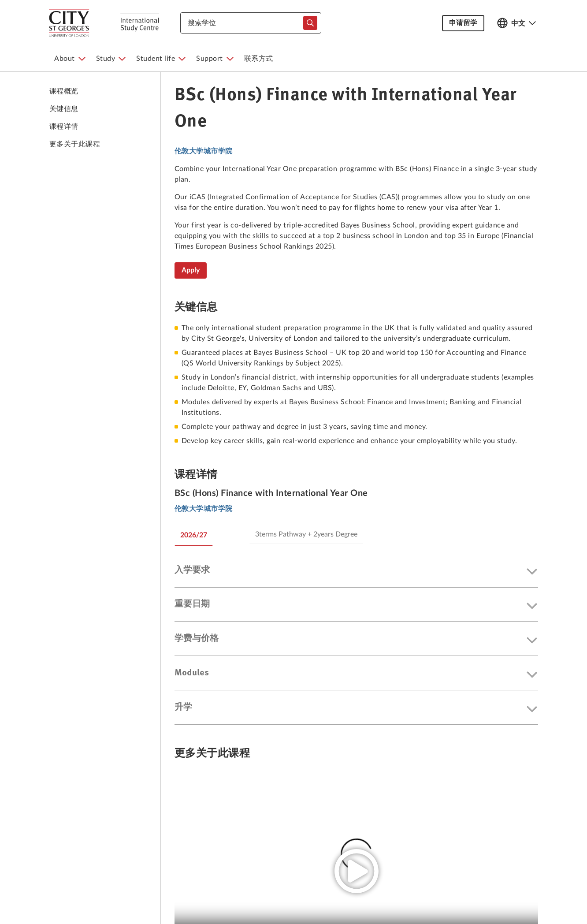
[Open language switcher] (516, 23)
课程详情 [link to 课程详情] (64, 127)
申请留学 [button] (463, 23)
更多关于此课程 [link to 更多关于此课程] (75, 144)
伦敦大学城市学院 (204, 151)
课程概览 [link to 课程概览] (64, 91)
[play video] (357, 871)
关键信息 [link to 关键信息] (64, 109)
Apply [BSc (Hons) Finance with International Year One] (191, 270)
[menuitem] (70, 59)
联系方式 (259, 59)
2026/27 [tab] (194, 535)
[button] (356, 572)
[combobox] (251, 23)
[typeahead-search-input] (310, 23)
